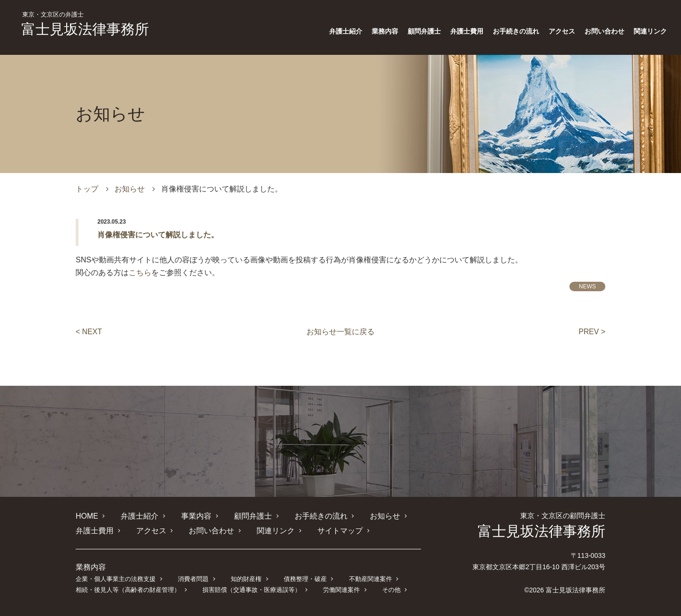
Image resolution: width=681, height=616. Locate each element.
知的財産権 (246, 578)
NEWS (587, 286)
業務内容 (385, 31)
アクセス (562, 31)
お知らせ (130, 189)
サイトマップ (340, 530)
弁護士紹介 (346, 31)
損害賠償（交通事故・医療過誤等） (252, 589)
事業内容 (196, 516)
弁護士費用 (467, 31)
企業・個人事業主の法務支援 (116, 578)
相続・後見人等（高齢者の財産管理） (128, 589)
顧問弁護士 (424, 31)
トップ (87, 189)
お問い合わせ (604, 31)
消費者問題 (193, 578)
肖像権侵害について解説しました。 (158, 235)
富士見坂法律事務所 (85, 24)
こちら (140, 273)
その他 (391, 589)
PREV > (592, 332)
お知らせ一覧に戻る (340, 332)
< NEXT (89, 332)
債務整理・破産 (305, 578)
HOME (87, 516)
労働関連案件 (341, 589)
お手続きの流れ (516, 31)
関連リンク (650, 31)
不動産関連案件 (370, 578)
